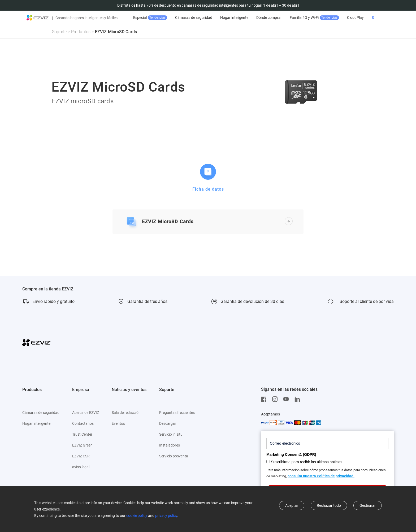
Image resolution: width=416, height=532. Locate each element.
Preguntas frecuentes (177, 413)
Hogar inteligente (249, 18)
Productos (81, 32)
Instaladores (170, 445)
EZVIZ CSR (81, 456)
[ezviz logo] (38, 18)
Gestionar (368, 505)
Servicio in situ (171, 434)
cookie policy (137, 516)
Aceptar (292, 505)
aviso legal (81, 467)
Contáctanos (83, 423)
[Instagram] (276, 399)
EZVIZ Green (82, 445)
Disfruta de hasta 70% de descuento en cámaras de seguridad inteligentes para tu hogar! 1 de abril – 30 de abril (208, 5)
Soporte (59, 32)
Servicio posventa (174, 456)
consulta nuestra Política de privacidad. (321, 476)
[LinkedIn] (298, 399)
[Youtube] (287, 399)
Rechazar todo (329, 505)
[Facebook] (265, 399)
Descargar (168, 423)
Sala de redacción (126, 413)
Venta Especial (160, 18)
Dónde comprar (284, 18)
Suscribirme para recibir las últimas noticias (307, 462)
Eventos (118, 423)
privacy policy (166, 516)
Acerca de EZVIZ (86, 413)
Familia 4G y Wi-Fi (329, 18)
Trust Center (82, 434)
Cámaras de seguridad (209, 18)
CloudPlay (370, 18)
